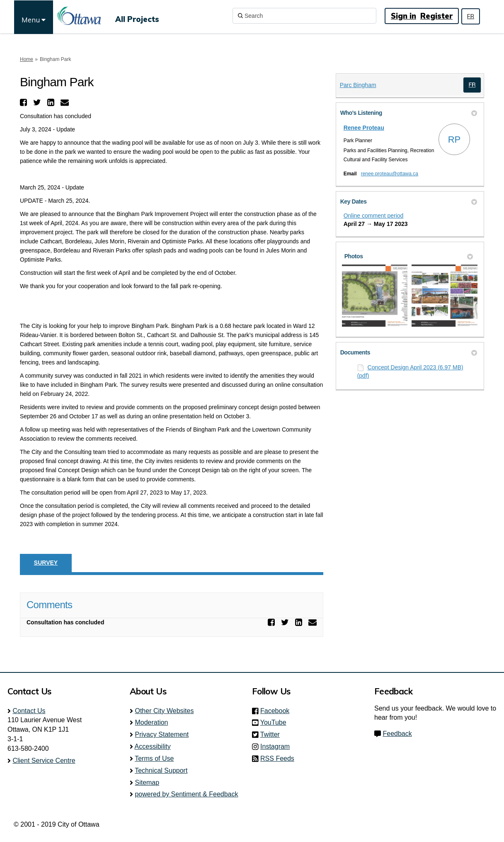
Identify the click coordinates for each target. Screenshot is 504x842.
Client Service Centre (44, 761)
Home (27, 59)
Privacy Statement (162, 734)
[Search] (304, 16)
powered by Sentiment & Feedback (186, 794)
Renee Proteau (364, 128)
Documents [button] (409, 352)
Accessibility (153, 746)
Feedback (397, 734)
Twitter (273, 734)
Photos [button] (409, 256)
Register (436, 16)
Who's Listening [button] (409, 113)
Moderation (151, 722)
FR (471, 16)
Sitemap (147, 783)
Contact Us (29, 711)
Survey (46, 563)
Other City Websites (164, 711)
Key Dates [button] (409, 201)
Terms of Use (154, 758)
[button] (24, 102)
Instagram (277, 746)
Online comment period (374, 216)
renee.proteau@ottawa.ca (390, 174)
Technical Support (161, 770)
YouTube (276, 722)
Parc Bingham (358, 85)
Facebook (277, 711)
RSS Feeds (277, 758)
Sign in (403, 16)
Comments (49, 605)
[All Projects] (137, 16)
